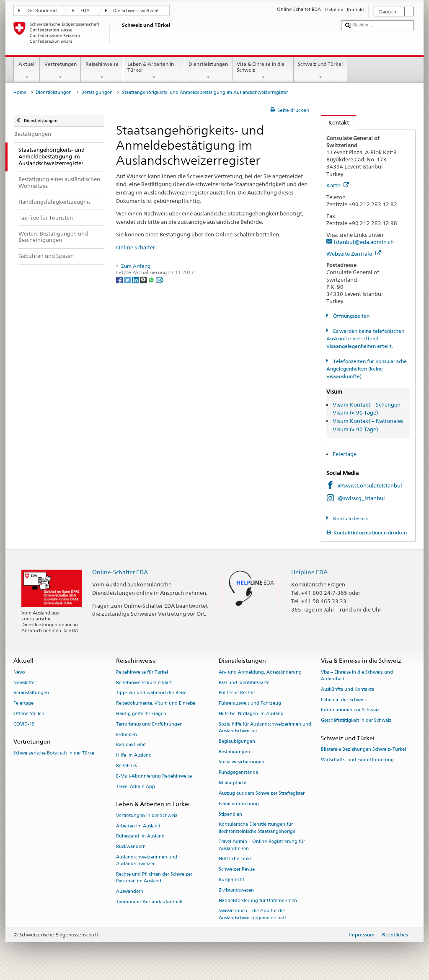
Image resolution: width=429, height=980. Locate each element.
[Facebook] (120, 279)
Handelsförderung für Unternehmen (258, 901)
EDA (85, 11)
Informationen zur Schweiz (350, 710)
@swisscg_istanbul (361, 498)
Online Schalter (136, 247)
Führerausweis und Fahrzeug (250, 704)
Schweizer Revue (237, 870)
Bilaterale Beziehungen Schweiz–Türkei (363, 750)
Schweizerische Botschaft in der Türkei (54, 753)
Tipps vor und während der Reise (151, 693)
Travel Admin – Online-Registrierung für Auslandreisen (262, 845)
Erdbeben (127, 735)
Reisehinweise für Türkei (142, 672)
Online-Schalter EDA (120, 572)
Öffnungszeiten (351, 316)
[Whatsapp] (152, 279)
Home (20, 92)
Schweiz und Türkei (320, 71)
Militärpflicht (233, 783)
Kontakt (335, 122)
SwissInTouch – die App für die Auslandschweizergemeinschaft (252, 914)
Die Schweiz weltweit (136, 11)
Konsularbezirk (350, 518)
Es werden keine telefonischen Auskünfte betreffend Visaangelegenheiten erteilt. (365, 338)
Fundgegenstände (238, 773)
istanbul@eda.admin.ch (364, 242)
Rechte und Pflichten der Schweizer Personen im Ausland (154, 878)
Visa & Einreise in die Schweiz (263, 71)
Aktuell (27, 71)
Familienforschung (239, 804)
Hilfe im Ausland (134, 756)
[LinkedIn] (136, 279)
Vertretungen (60, 71)
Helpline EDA (309, 572)
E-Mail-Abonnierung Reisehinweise (154, 776)
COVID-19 (24, 724)
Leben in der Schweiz (344, 700)
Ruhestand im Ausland (140, 836)
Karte (338, 185)
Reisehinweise (102, 71)
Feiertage (345, 454)
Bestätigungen (97, 92)
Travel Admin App (136, 787)
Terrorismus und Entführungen (149, 724)
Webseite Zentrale (354, 254)
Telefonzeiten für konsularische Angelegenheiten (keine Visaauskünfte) (366, 369)
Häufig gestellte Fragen (141, 714)
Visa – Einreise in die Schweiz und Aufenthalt (357, 675)
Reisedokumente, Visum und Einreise (156, 704)
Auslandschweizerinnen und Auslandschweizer (147, 860)
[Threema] (144, 279)
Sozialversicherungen (242, 762)
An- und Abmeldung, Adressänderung (260, 672)
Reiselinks (126, 766)
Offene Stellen (29, 714)
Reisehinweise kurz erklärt (144, 683)
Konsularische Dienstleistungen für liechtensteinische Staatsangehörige (257, 828)
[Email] (159, 279)
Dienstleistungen (208, 71)
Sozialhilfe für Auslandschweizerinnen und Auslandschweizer (265, 727)
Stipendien (230, 814)
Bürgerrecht (231, 880)
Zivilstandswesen (236, 890)
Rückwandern (131, 847)
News (19, 672)
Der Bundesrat (42, 11)
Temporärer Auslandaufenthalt (149, 902)
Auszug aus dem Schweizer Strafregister (262, 793)
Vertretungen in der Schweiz (147, 815)
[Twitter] (128, 279)
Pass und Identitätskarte (244, 683)
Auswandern (130, 891)
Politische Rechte (237, 693)
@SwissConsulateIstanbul (370, 485)
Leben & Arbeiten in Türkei (154, 71)
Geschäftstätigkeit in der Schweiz (356, 721)
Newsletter (25, 683)
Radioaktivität (131, 745)
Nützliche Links (235, 859)
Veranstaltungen (31, 693)
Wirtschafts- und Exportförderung (357, 760)
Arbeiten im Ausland (138, 826)
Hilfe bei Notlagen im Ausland (251, 714)
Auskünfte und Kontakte (348, 689)
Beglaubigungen (237, 741)
